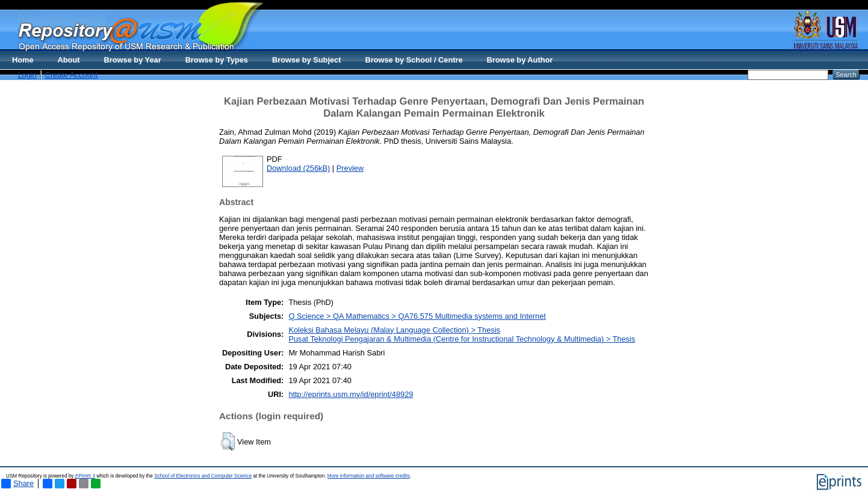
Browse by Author (520, 60)
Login (27, 75)
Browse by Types (217, 60)
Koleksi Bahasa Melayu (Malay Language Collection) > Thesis (394, 330)
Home (23, 60)
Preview (350, 168)
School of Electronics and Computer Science (203, 476)
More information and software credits (369, 476)
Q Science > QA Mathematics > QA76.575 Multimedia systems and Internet (417, 316)
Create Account (72, 75)
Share (17, 484)
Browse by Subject (307, 60)
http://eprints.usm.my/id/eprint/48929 (351, 394)
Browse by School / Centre (414, 60)
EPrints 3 (85, 476)
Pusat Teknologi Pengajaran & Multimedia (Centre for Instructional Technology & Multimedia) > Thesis (462, 339)
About (69, 60)
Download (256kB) (298, 168)
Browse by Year (133, 60)
